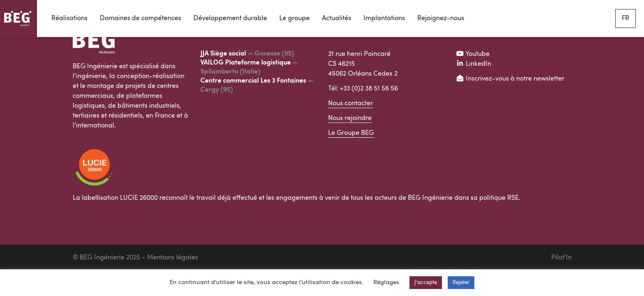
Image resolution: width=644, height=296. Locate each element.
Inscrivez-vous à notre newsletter (510, 79)
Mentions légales (172, 258)
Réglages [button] (386, 283)
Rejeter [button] (461, 283)
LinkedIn (474, 64)
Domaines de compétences (140, 18)
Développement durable (230, 18)
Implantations (384, 18)
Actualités (337, 18)
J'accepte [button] (426, 283)
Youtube (473, 54)
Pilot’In (561, 258)
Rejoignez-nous (441, 18)
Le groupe (294, 18)
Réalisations (69, 18)
